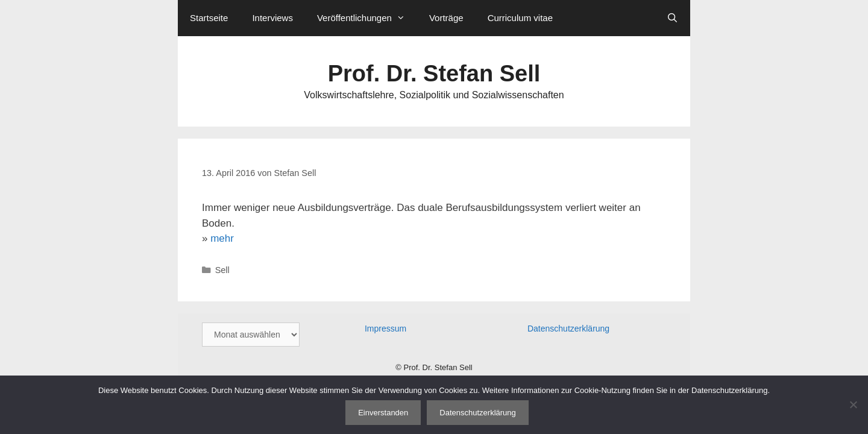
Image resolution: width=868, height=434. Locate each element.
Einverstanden (383, 413)
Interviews (272, 18)
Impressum (385, 329)
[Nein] (853, 404)
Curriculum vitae (520, 18)
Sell (222, 270)
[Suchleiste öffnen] (672, 18)
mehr (222, 238)
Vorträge (446, 18)
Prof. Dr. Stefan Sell (434, 74)
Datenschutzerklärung (568, 329)
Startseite (209, 18)
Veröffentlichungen (367, 18)
